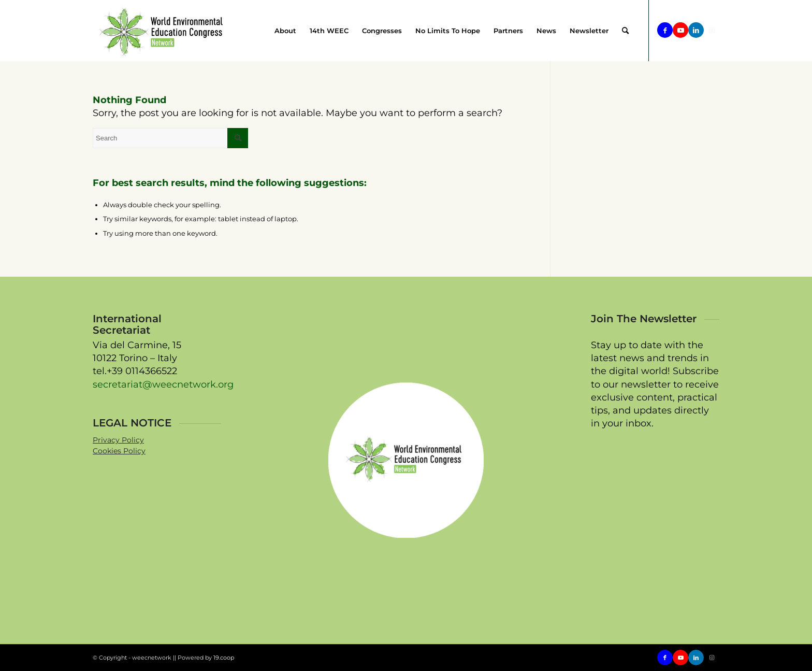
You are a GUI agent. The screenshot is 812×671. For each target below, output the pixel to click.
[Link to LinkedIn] (696, 30)
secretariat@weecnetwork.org (163, 384)
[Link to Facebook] (665, 30)
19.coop (224, 658)
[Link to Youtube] (680, 30)
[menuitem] (285, 31)
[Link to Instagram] (712, 30)
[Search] (625, 31)
